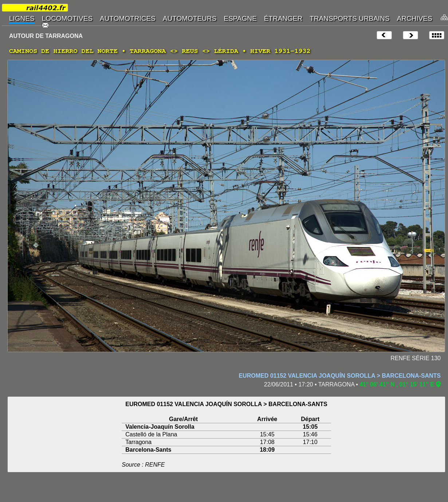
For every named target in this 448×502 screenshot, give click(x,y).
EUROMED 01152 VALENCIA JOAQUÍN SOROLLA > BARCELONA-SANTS (340, 376)
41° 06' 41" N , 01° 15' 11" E (397, 384)
